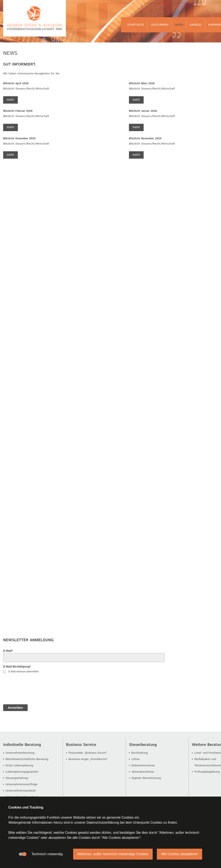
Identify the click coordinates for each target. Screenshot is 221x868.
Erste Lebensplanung (19, 765)
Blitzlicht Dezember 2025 (19, 139)
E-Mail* (8, 651)
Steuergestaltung (17, 778)
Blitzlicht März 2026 (142, 84)
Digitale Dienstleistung (146, 778)
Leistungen (159, 25)
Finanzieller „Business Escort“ (88, 753)
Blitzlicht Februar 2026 (18, 111)
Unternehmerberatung (20, 753)
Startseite (136, 25)
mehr (10, 100)
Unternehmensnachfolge (21, 784)
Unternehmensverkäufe (21, 791)
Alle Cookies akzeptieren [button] (179, 854)
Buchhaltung (140, 753)
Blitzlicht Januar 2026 (143, 111)
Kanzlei (196, 25)
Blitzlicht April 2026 (16, 84)
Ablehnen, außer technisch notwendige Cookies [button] (113, 854)
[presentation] (35, 691)
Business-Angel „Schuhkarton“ (88, 759)
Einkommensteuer (143, 765)
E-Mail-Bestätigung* (17, 666)
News (179, 25)
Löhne (136, 759)
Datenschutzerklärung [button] (103, 823)
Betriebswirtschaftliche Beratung (27, 759)
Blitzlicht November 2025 (145, 139)
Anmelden (15, 708)
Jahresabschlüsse (143, 772)
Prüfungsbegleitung (207, 772)
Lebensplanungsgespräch (22, 772)
